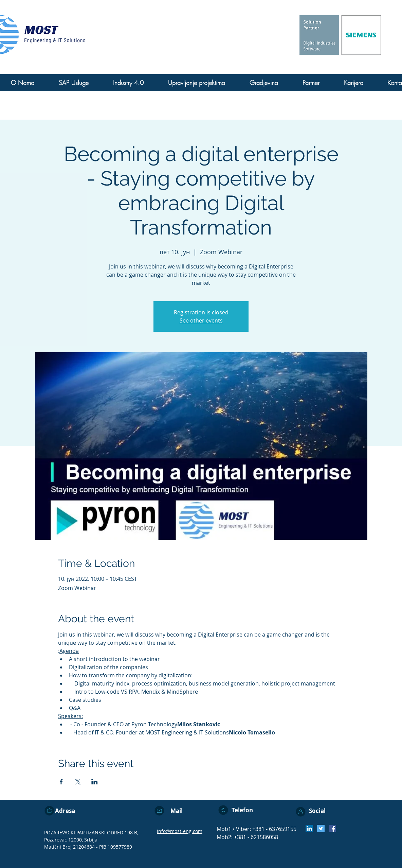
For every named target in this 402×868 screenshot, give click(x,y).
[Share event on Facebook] (61, 782)
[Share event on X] (78, 782)
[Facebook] (332, 829)
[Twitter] (321, 829)
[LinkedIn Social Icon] (309, 829)
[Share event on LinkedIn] (95, 782)
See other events (201, 320)
